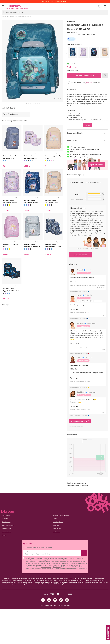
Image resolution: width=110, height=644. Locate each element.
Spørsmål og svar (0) (93, 182)
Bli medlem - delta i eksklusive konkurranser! (84, 154)
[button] (3, 6)
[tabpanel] (33, 61)
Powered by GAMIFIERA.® (76, 427)
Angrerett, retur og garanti (61, 515)
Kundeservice (6, 515)
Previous (4, 61)
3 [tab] (31, 104)
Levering (56, 519)
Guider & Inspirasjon (8, 525)
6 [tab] (37, 104)
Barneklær (5, 16)
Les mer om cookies (12, 630)
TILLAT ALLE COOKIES (17, 637)
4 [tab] (33, 104)
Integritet (56, 525)
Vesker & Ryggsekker (16, 16)
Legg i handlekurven (84, 75)
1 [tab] (26, 104)
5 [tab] (35, 104)
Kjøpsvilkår (5, 519)
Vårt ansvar (57, 532)
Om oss (4, 535)
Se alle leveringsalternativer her (78, 485)
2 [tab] (29, 104)
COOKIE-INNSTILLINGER (42, 637)
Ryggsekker (28, 16)
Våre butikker (57, 528)
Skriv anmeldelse (80, 255)
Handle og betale (58, 522)
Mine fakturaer (6, 522)
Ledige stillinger (6, 532)
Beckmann (71, 22)
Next (61, 61)
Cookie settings (6, 528)
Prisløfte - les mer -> (76, 152)
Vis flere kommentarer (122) (80, 421)
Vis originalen (75, 282)
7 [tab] (40, 104)
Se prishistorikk (73, 70)
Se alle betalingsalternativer (77, 483)
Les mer (87, 125)
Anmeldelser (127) (77, 182)
